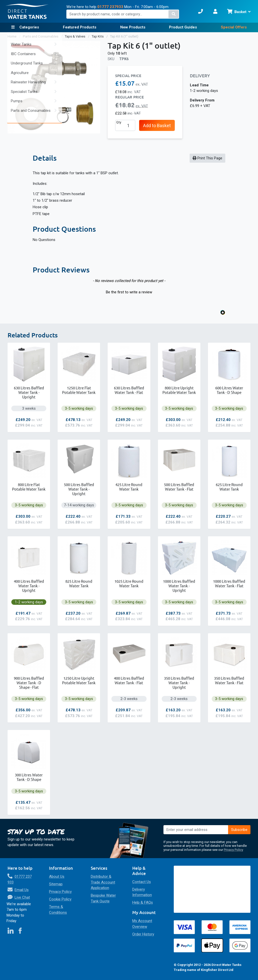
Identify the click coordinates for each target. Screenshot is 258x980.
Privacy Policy (233, 850)
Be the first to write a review (129, 292)
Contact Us (142, 882)
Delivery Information (142, 892)
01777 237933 (110, 7)
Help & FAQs (143, 902)
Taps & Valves (75, 36)
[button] (129, 292)
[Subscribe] (239, 830)
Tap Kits (98, 36)
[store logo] (27, 11)
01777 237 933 (20, 879)
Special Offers (234, 27)
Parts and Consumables (41, 36)
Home (12, 36)
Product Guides (183, 27)
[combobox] (123, 14)
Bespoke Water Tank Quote (103, 898)
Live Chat (22, 897)
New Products (133, 27)
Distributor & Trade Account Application (103, 882)
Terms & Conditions (58, 910)
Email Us (22, 890)
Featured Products (80, 27)
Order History (143, 934)
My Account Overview (142, 924)
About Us (57, 877)
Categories (29, 27)
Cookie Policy (60, 899)
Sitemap (56, 884)
